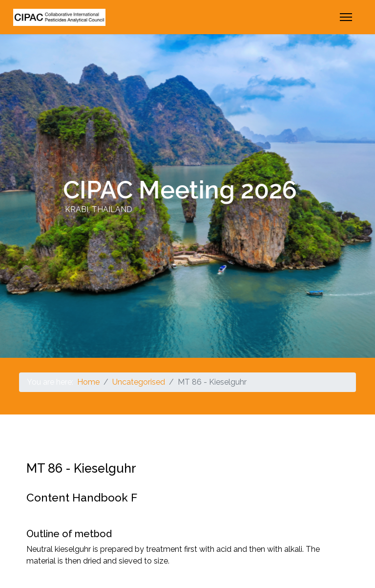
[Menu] (346, 17)
